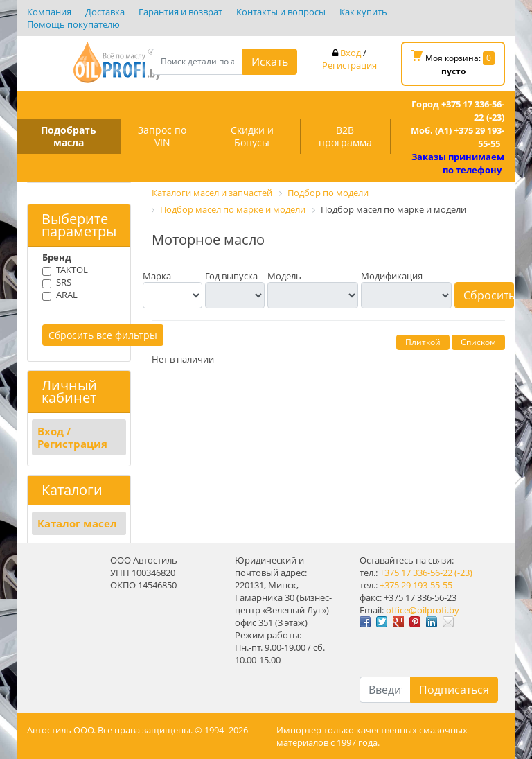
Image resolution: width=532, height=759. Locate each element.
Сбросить (489, 295)
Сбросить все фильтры (103, 335)
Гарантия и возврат (180, 12)
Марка (157, 276)
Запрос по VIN (162, 136)
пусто (453, 71)
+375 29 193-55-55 (416, 585)
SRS (64, 282)
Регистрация (349, 65)
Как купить (363, 12)
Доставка (105, 12)
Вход (351, 53)
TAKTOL (72, 270)
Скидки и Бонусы (252, 136)
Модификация (392, 276)
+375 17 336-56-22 (416, 573)
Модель (284, 276)
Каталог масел (77, 523)
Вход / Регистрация (72, 437)
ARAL (67, 295)
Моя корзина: (453, 63)
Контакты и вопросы (281, 12)
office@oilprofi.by (423, 610)
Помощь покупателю (73, 24)
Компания (49, 12)
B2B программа (345, 136)
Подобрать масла (69, 136)
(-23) (463, 573)
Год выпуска (231, 276)
